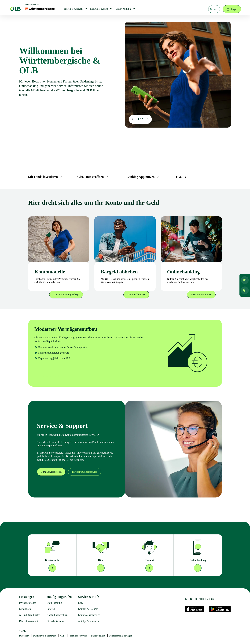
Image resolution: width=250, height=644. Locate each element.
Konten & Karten (99, 9)
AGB (62, 636)
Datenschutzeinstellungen (120, 636)
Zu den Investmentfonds (53, 376)
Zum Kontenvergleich (66, 295)
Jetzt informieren (201, 295)
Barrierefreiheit (98, 636)
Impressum (24, 636)
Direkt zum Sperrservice (85, 472)
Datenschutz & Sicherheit (44, 636)
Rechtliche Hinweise (78, 636)
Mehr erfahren (136, 295)
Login (232, 9)
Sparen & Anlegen (73, 9)
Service (214, 9)
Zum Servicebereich (51, 472)
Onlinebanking (123, 9)
